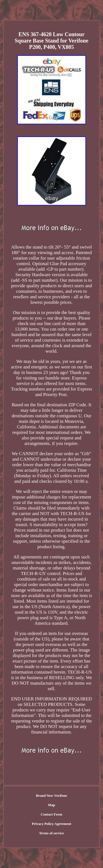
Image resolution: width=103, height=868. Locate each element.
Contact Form (51, 814)
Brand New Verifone (51, 796)
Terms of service (51, 833)
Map (52, 805)
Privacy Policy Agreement (51, 824)
